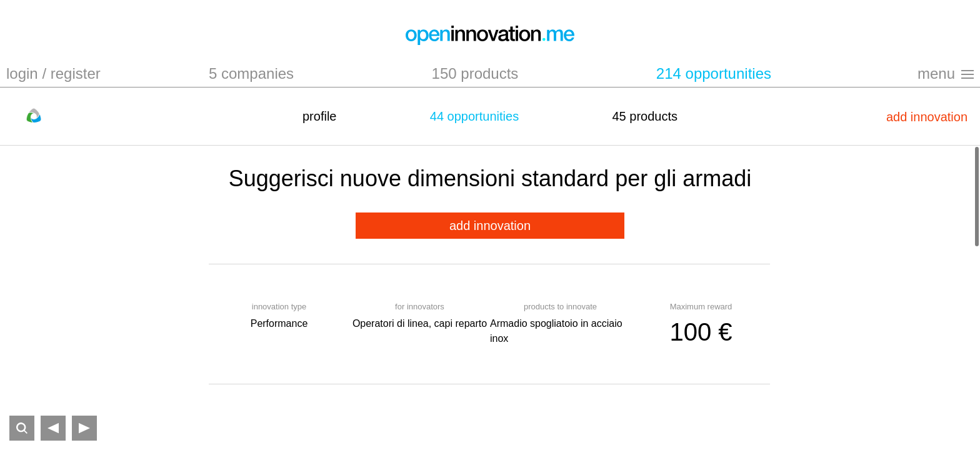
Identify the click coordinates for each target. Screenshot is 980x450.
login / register (53, 73)
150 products (475, 73)
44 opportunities (474, 116)
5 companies (251, 73)
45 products (645, 116)
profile (319, 116)
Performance (279, 323)
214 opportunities (714, 73)
